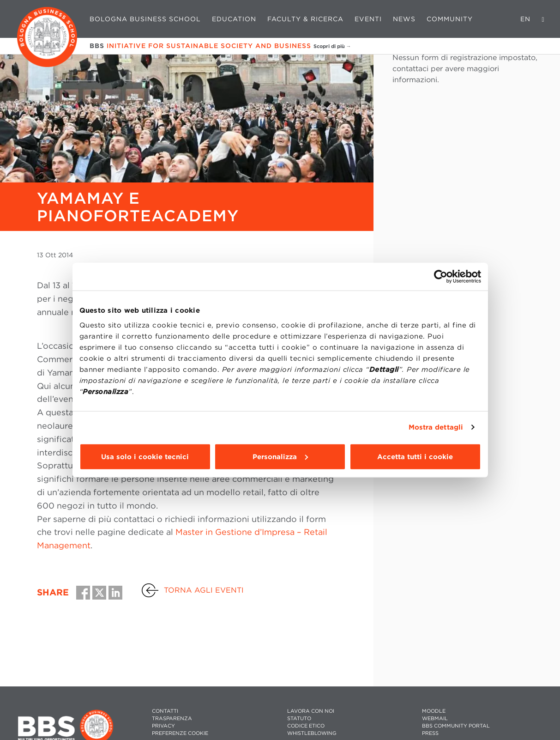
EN (525, 19)
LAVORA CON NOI (311, 711)
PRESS (430, 733)
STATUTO (299, 719)
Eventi (368, 19)
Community (450, 19)
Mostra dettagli (436, 427)
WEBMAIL (435, 719)
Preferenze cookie (180, 733)
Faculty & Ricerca (305, 19)
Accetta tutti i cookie (415, 456)
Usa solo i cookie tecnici (145, 456)
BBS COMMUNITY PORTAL (456, 726)
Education (234, 19)
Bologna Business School (145, 19)
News (404, 19)
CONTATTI (165, 711)
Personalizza (280, 456)
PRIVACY (163, 726)
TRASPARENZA (172, 719)
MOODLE (434, 711)
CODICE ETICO (306, 726)
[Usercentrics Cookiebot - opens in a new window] (441, 277)
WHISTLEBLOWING (312, 733)
